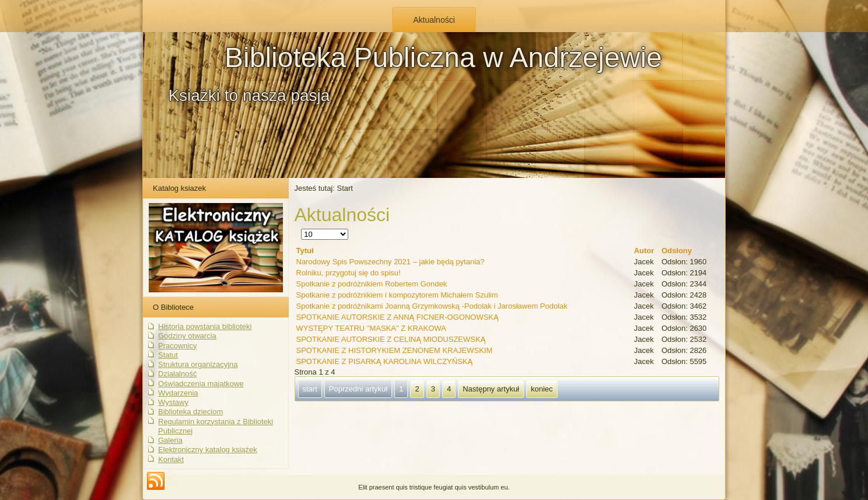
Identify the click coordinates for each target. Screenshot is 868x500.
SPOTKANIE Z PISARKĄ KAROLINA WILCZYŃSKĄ (385, 361)
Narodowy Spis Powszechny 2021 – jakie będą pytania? (391, 262)
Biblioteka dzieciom (190, 412)
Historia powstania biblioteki (205, 326)
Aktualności (434, 20)
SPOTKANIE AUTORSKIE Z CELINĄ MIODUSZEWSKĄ (391, 339)
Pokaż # (301, 229)
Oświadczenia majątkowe (201, 384)
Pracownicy (177, 346)
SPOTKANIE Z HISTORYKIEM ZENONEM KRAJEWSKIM (395, 350)
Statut (168, 355)
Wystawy (173, 402)
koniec (542, 389)
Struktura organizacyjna (198, 364)
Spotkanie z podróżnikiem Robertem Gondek (372, 284)
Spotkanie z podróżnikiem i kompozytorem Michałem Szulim (397, 295)
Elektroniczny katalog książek (208, 450)
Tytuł (305, 251)
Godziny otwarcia (187, 336)
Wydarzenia (178, 393)
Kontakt (171, 459)
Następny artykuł (491, 389)
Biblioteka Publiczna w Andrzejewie (443, 57)
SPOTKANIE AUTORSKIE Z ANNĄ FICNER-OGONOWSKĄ (398, 317)
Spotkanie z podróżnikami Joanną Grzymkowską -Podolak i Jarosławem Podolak (432, 306)
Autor (644, 251)
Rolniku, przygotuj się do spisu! (349, 273)
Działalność (177, 374)
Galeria (170, 440)
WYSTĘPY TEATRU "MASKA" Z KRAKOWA (371, 328)
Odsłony (677, 251)
